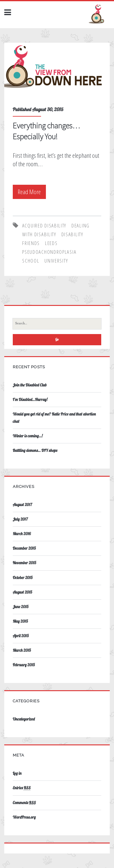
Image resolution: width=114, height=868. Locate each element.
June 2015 (21, 607)
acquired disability (44, 225)
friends (31, 243)
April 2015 (21, 636)
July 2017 (20, 519)
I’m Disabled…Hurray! (30, 399)
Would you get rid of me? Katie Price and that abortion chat (54, 418)
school (31, 261)
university (56, 261)
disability (72, 234)
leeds (51, 243)
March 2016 (22, 534)
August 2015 (22, 592)
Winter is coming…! (28, 436)
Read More (31, 192)
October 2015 (23, 578)
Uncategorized (24, 719)
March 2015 (22, 650)
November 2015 (24, 563)
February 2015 (24, 665)
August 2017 (22, 505)
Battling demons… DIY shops (35, 450)
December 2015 (24, 548)
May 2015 (20, 621)
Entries (22, 788)
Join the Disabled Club (30, 385)
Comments (24, 803)
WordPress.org (24, 817)
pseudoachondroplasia (49, 252)
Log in (17, 773)
